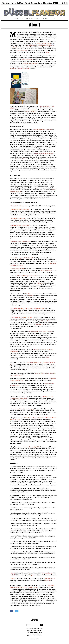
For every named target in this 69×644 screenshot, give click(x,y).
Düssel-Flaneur (40, 325)
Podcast (27, 3)
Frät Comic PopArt (36, 630)
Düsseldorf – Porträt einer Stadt (19, 69)
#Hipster (32, 575)
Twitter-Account (27, 60)
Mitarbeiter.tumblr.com (18, 218)
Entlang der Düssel (18, 3)
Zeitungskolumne (37, 3)
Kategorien (5, 3)
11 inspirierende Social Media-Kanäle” (40, 332)
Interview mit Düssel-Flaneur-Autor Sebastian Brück (27, 308)
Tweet (13, 573)
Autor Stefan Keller (47, 270)
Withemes (33, 632)
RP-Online (27, 294)
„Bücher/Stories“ (22, 51)
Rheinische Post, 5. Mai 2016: (20, 225)
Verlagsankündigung (17, 269)
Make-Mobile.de (36, 634)
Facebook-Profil (28, 296)
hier (48, 52)
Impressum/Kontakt (34, 639)
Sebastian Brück (46, 321)
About (56, 3)
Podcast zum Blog (30, 112)
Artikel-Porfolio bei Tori (44, 43)
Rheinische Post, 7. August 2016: (21, 242)
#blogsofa (40, 283)
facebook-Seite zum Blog (30, 63)
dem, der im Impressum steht (44, 153)
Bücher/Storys (48, 3)
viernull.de (35, 110)
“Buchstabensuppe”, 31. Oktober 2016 (22, 258)
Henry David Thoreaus (21, 159)
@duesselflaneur (47, 573)
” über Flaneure (29, 276)
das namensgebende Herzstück (42, 130)
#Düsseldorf (48, 580)
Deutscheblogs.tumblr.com (19, 206)
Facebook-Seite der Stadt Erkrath (21, 317)
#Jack (13, 575)
